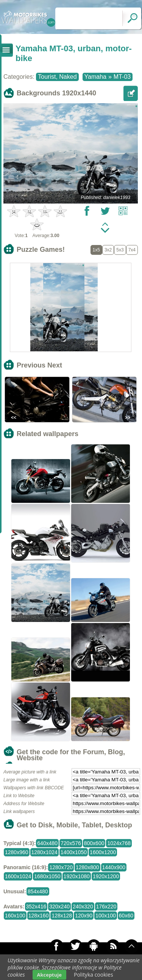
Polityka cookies (94, 975)
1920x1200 (106, 876)
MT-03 (122, 77)
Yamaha (95, 77)
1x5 (96, 250)
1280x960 (17, 852)
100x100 (106, 916)
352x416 (36, 906)
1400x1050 (74, 852)
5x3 (120, 250)
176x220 (106, 906)
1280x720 (61, 867)
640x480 (47, 843)
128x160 (39, 916)
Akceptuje (49, 975)
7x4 (132, 250)
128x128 (62, 916)
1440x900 (114, 867)
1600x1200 (103, 852)
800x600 (94, 843)
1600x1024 (18, 876)
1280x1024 (44, 852)
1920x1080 (77, 876)
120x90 (84, 916)
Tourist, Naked (57, 77)
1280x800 (87, 867)
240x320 (83, 906)
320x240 (59, 906)
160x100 (15, 916)
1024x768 (119, 843)
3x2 (108, 250)
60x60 (126, 916)
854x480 (38, 891)
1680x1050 (47, 876)
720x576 (71, 843)
